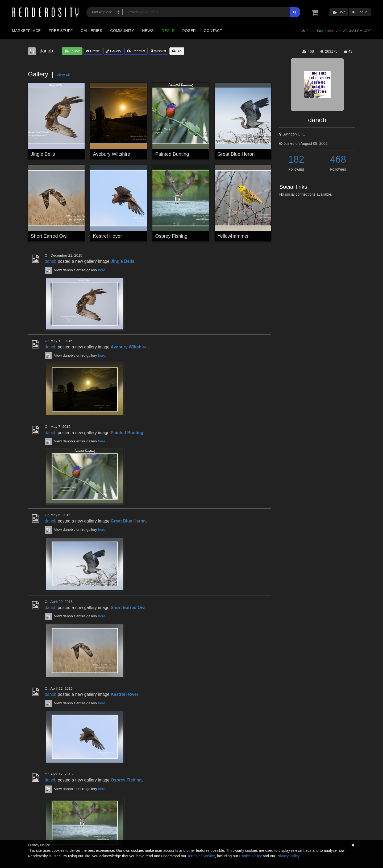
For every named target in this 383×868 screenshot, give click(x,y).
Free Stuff (61, 31)
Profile (93, 51)
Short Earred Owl (49, 236)
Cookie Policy (250, 856)
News (148, 31)
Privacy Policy (288, 856)
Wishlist (159, 51)
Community (122, 31)
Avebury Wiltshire (112, 154)
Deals (168, 31)
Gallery (114, 51)
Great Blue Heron (236, 154)
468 (338, 159)
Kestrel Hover (108, 236)
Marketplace (26, 31)
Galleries (91, 31)
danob (51, 261)
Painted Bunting (172, 154)
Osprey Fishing (171, 236)
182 (296, 159)
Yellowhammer (233, 236)
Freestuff (136, 51)
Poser (189, 31)
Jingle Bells (43, 154)
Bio (177, 51)
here (102, 270)
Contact (213, 31)
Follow (72, 51)
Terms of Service (201, 856)
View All (63, 75)
